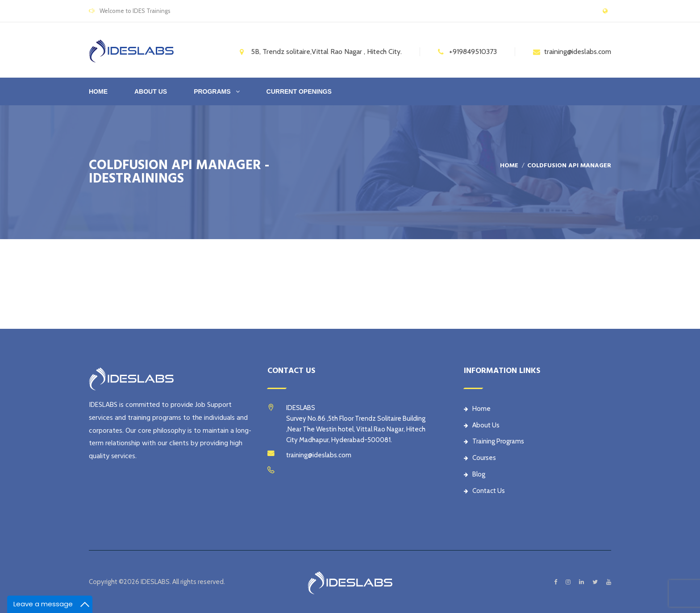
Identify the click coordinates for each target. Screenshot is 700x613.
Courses (480, 458)
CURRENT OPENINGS (299, 91)
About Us (482, 425)
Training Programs (494, 441)
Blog (475, 474)
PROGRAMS (212, 91)
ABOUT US (151, 91)
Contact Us (484, 491)
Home (98, 91)
